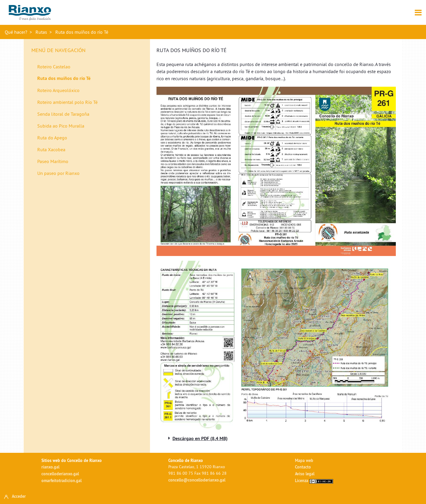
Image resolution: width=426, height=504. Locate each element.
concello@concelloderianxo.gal (197, 480)
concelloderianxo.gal (60, 474)
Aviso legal (305, 474)
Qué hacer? (16, 32)
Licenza (314, 480)
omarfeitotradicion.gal (62, 480)
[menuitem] (89, 67)
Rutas (41, 32)
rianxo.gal (50, 467)
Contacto (303, 467)
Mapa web (304, 460)
